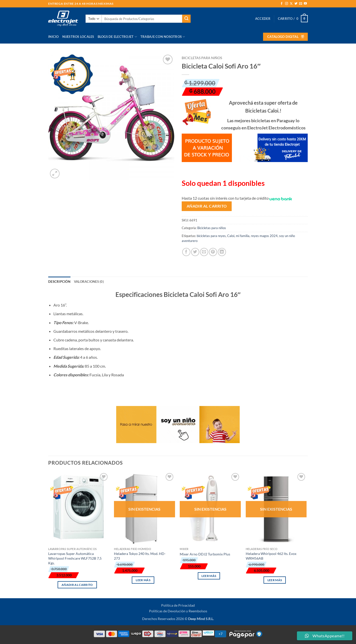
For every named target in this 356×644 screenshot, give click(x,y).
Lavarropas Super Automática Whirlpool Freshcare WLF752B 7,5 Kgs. (75, 558)
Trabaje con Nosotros (163, 37)
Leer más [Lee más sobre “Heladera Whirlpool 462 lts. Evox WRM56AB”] (275, 580)
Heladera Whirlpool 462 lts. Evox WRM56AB (271, 556)
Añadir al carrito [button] (77, 585)
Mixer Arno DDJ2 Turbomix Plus (205, 554)
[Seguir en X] (291, 4)
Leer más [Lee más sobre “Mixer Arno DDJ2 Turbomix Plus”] (209, 576)
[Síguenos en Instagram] (287, 4)
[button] (263, 19)
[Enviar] (186, 19)
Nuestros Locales (78, 37)
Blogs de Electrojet (117, 37)
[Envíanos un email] (301, 4)
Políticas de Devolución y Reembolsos (178, 611)
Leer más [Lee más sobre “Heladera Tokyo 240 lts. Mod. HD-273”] (143, 580)
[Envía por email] (204, 252)
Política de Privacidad (178, 605)
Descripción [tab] (59, 282)
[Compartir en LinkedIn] (222, 252)
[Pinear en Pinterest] (213, 252)
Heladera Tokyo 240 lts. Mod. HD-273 (140, 556)
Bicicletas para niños (202, 58)
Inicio (54, 37)
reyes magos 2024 (264, 236)
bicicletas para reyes (211, 236)
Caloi (231, 236)
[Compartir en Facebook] (186, 252)
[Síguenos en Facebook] (282, 4)
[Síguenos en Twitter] (296, 4)
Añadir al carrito (207, 206)
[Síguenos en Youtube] (305, 4)
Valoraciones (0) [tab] (89, 282)
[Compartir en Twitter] (195, 252)
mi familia (243, 236)
